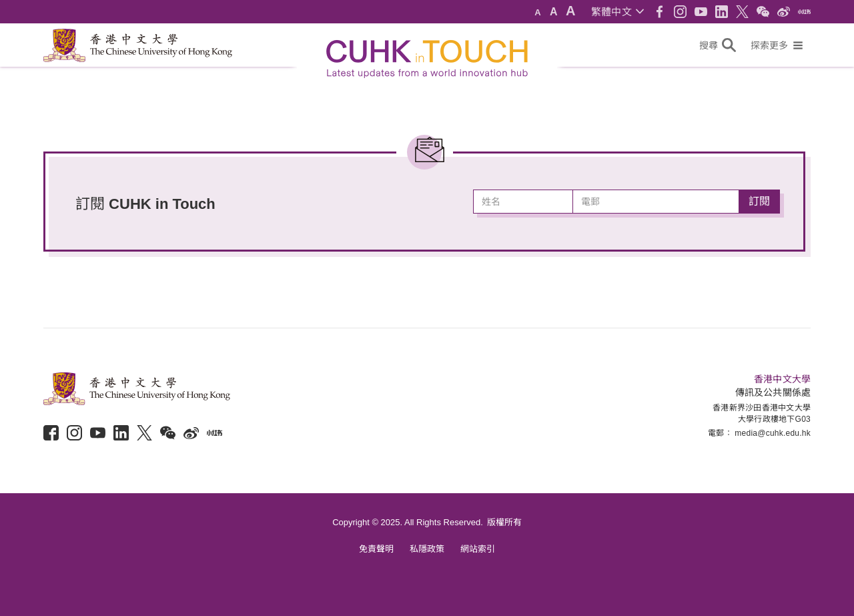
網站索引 (478, 549)
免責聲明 (376, 549)
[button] (617, 12)
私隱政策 (427, 549)
